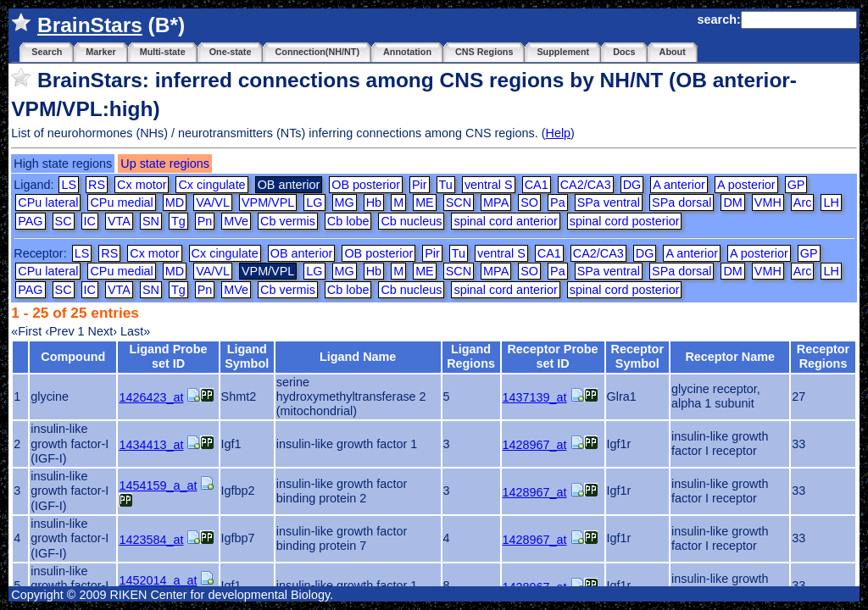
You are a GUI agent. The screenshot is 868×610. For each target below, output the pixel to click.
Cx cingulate (211, 185)
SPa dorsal (682, 202)
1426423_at (151, 397)
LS (69, 185)
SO (529, 202)
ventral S (489, 185)
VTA (119, 221)
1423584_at (151, 540)
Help (558, 133)
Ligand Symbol (247, 356)
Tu (446, 185)
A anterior (679, 185)
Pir (420, 185)
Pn (205, 221)
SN (151, 221)
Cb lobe (348, 221)
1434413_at (151, 445)
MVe (236, 221)
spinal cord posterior (625, 221)
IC (90, 221)
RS (97, 185)
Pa (558, 202)
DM (732, 202)
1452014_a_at (158, 580)
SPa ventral (609, 202)
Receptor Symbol (637, 356)
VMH (768, 202)
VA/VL (213, 202)
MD (175, 202)
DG (632, 185)
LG (314, 202)
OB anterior (302, 253)
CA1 (537, 185)
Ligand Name (358, 357)
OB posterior (366, 185)
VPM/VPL (268, 202)
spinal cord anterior (505, 221)
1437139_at (535, 397)
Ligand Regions (471, 356)
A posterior (746, 185)
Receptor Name (730, 357)
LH (831, 202)
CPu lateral (48, 202)
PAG (30, 221)
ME (425, 202)
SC (64, 221)
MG (345, 202)
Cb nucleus (411, 221)
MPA (496, 202)
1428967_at (535, 445)
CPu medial (121, 202)
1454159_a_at (158, 485)
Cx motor (142, 185)
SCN (459, 202)
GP (796, 185)
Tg (178, 221)
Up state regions (165, 164)
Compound (73, 357)
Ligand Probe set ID (169, 356)
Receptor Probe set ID (552, 356)
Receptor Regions (823, 356)
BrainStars (90, 25)
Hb (374, 202)
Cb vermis (288, 221)
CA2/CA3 (586, 185)
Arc (803, 202)
